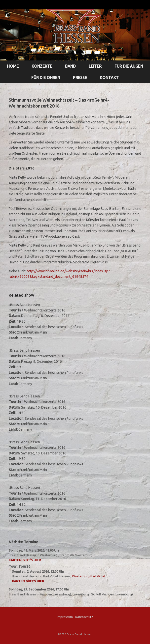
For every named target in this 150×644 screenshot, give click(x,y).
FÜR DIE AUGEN (129, 66)
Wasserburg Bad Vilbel (89, 576)
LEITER (95, 66)
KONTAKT (109, 78)
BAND (70, 66)
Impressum (65, 617)
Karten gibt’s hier (25, 560)
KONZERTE (42, 66)
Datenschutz (84, 617)
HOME (13, 66)
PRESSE (80, 78)
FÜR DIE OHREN (46, 78)
